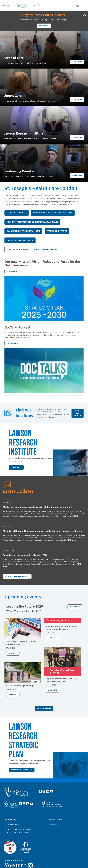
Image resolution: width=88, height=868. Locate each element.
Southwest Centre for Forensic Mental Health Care (32, 222)
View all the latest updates (17, 577)
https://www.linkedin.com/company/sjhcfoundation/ (28, 804)
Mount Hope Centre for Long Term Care (53, 213)
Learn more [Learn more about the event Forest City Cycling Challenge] (13, 694)
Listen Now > (12, 343)
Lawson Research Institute (20, 240)
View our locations (78, 413)
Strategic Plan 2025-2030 (22, 770)
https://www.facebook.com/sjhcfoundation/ (21, 804)
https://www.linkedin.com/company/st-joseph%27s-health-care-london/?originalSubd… (48, 791)
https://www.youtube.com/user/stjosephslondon (52, 791)
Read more (44, 26)
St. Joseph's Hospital (17, 213)
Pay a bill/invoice (13, 824)
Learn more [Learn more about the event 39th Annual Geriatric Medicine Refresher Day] (13, 653)
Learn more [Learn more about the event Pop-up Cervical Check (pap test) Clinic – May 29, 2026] (52, 690)
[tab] (84, 6)
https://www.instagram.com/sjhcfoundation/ (24, 804)
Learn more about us (17, 249)
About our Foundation (46, 249)
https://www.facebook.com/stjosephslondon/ (41, 791)
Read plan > (12, 271)
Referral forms (56, 819)
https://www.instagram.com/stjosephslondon (44, 791)
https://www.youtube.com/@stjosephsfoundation (32, 804)
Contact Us (53, 824)
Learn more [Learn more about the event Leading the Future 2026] (75, 607)
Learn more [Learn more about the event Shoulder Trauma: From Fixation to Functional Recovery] (52, 638)
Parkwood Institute (57, 231)
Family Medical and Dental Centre (23, 231)
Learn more (77, 62)
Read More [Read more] (73, 516)
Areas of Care (11, 819)
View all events (44, 708)
